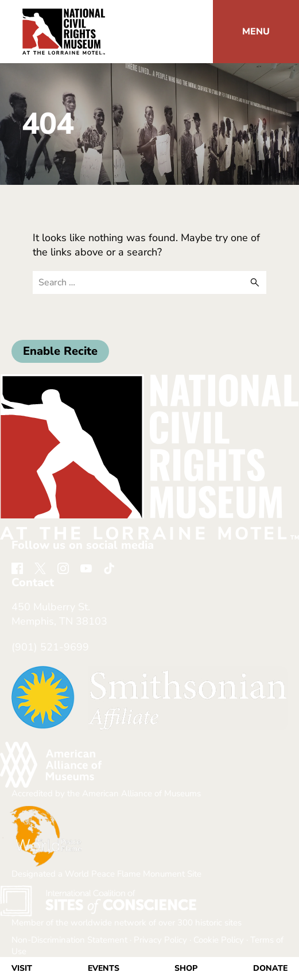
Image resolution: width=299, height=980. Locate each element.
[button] (256, 32)
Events (104, 968)
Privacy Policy (160, 940)
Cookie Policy (219, 940)
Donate (270, 968)
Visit (22, 968)
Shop (186, 968)
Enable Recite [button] (60, 351)
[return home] (64, 16)
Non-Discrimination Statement (69, 940)
